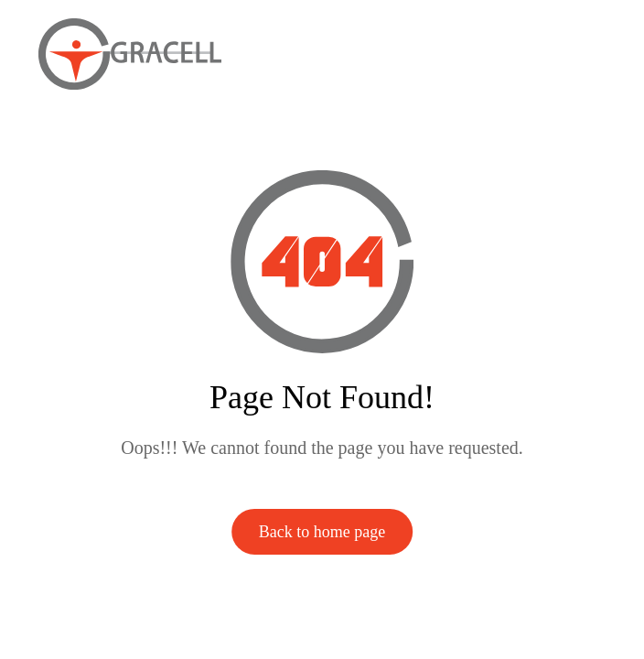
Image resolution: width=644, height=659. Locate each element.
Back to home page (322, 532)
